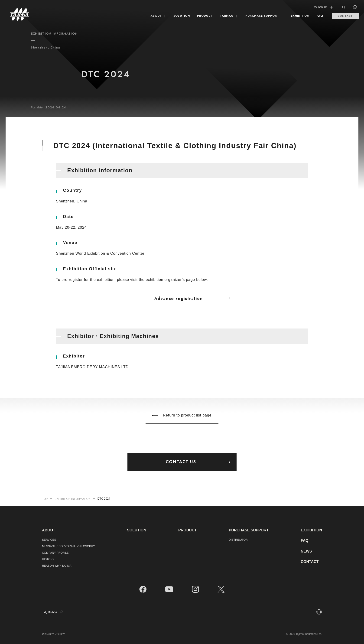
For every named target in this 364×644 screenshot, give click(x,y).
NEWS (306, 551)
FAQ (320, 16)
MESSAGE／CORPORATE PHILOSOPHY (68, 546)
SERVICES (49, 540)
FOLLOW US (323, 7)
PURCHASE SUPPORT (265, 16)
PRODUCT (205, 16)
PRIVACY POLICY (54, 634)
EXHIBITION (300, 16)
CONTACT (345, 16)
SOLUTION (182, 16)
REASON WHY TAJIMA (57, 566)
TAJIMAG (229, 16)
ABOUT (158, 16)
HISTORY (48, 559)
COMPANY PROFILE (55, 553)
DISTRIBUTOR (238, 540)
